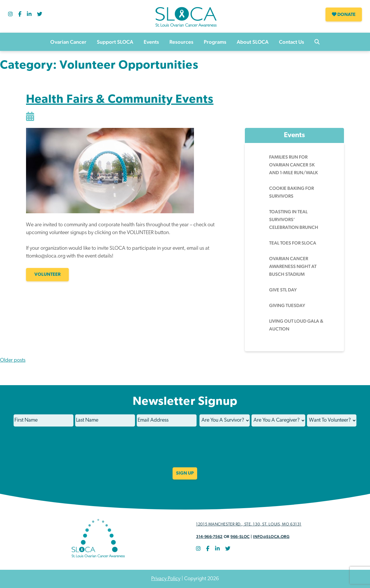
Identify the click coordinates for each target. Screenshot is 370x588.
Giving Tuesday (287, 305)
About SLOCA (253, 42)
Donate (344, 14)
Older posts (13, 360)
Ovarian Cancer (68, 42)
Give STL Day (283, 290)
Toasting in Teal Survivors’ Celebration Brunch (294, 219)
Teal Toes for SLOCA (293, 243)
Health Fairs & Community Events (120, 100)
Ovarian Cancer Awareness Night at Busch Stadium (293, 266)
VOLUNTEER (48, 275)
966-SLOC (240, 536)
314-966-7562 (209, 536)
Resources (181, 42)
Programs (215, 42)
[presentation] (185, 451)
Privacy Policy (166, 579)
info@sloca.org (271, 536)
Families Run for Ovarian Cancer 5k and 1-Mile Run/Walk (294, 165)
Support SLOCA (115, 42)
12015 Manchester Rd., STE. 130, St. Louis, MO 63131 (249, 524)
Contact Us (292, 42)
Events (151, 42)
